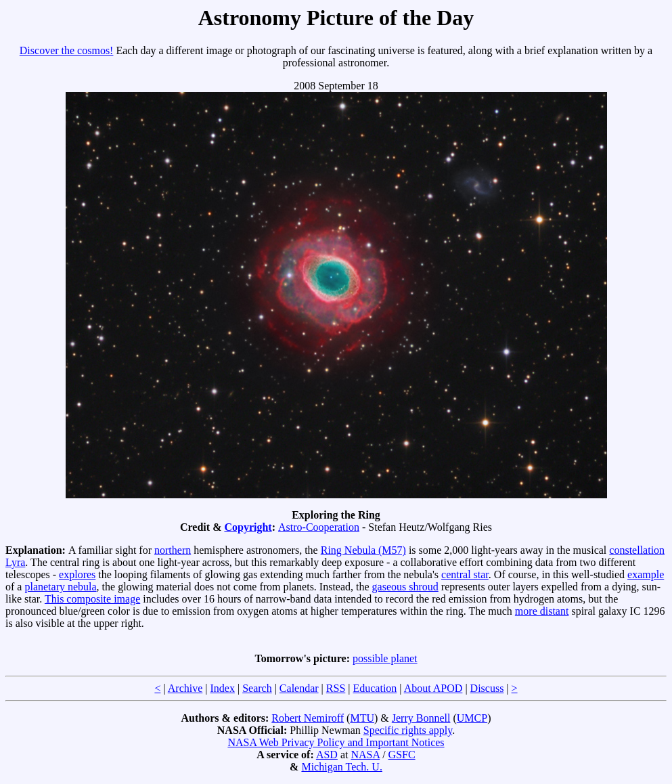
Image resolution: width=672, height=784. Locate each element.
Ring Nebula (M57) (363, 550)
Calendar (299, 688)
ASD (327, 755)
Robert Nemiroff (308, 718)
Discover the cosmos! (67, 50)
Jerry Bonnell (421, 718)
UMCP (472, 718)
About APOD (433, 688)
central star (465, 574)
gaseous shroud (405, 587)
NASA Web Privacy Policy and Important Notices (336, 742)
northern (173, 550)
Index (222, 688)
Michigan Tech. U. (341, 767)
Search (257, 688)
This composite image (92, 599)
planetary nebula (60, 587)
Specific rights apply (408, 730)
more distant (542, 611)
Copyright (248, 527)
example (646, 574)
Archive (185, 688)
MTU (362, 718)
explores (77, 574)
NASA (365, 755)
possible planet (385, 658)
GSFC (402, 755)
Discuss (487, 688)
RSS (336, 688)
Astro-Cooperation (319, 527)
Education (375, 688)
